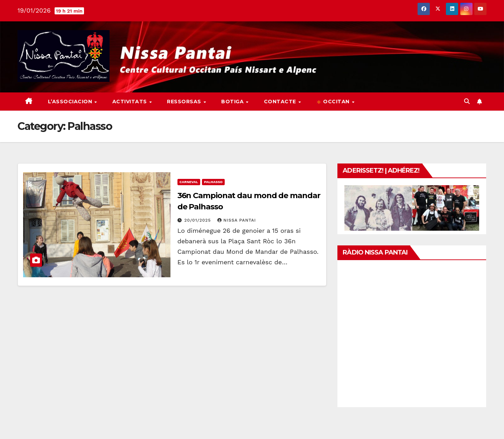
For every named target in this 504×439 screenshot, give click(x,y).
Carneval (189, 182)
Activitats (131, 102)
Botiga (233, 102)
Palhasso (213, 182)
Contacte (281, 102)
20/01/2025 (199, 220)
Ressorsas (185, 102)
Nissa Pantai (237, 220)
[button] (467, 101)
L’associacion (71, 102)
